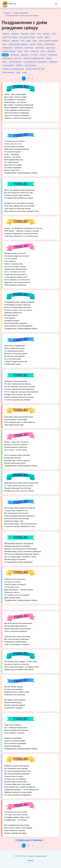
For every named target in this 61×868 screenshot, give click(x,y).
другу (5, 62)
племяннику (7, 48)
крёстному (29, 48)
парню (49, 58)
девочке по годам (10, 37)
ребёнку (19, 65)
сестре (40, 37)
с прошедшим (8, 65)
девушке (25, 55)
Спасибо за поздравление (13, 69)
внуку (40, 44)
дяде (29, 41)
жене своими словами (48, 41)
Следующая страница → (30, 840)
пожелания (53, 55)
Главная (7, 13)
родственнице (8, 72)
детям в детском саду (35, 69)
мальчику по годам (27, 37)
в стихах (34, 55)
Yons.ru (9, 4)
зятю (43, 51)
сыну (54, 34)
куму (24, 72)
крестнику (51, 48)
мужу (5, 44)
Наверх (31, 860)
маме (33, 34)
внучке (33, 44)
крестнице (40, 48)
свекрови (51, 51)
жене (35, 41)
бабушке (6, 41)
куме (18, 72)
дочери (46, 34)
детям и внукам (9, 51)
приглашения (30, 65)
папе (39, 34)
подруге (6, 34)
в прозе (43, 55)
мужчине (25, 34)
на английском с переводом (35, 62)
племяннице (50, 44)
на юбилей (15, 55)
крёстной (19, 48)
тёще (20, 51)
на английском (15, 62)
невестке (35, 51)
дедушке (15, 41)
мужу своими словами (18, 44)
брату (47, 37)
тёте (23, 41)
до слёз (18, 58)
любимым (53, 62)
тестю (26, 51)
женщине (15, 34)
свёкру (5, 55)
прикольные (8, 58)
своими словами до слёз (34, 58)
